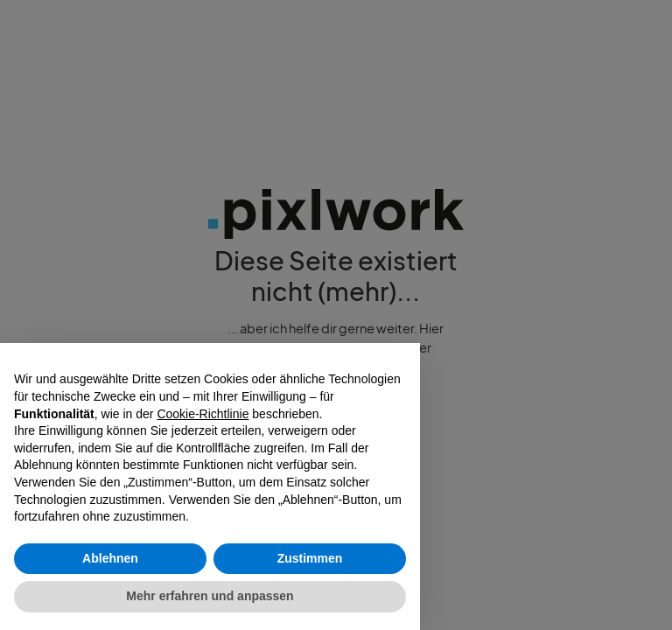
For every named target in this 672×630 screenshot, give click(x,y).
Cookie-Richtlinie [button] (203, 414)
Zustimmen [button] (310, 558)
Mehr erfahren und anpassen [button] (210, 596)
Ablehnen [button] (110, 558)
